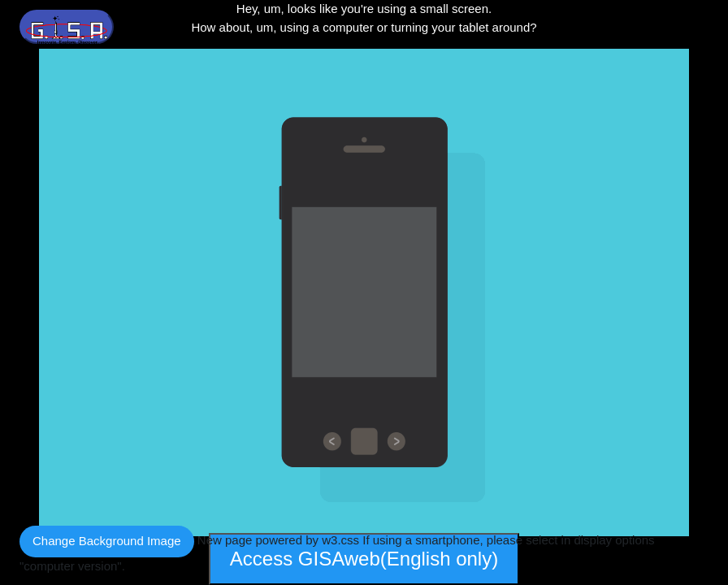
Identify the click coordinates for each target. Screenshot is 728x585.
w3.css (340, 540)
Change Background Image (107, 541)
